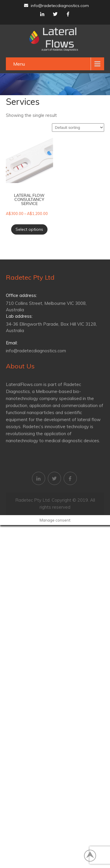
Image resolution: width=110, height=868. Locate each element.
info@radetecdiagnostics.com (56, 6)
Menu (19, 64)
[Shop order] (78, 128)
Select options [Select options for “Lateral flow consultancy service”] (29, 229)
